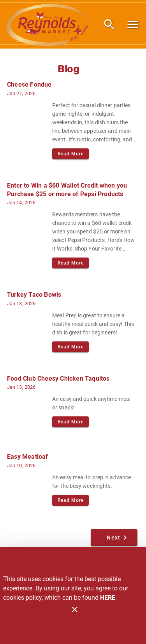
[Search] (109, 24)
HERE (108, 598)
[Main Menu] (133, 24)
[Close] (75, 609)
